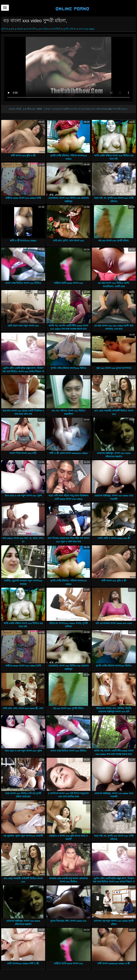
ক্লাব (12, 29)
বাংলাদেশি (31, 29)
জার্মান (20, 29)
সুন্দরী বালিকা (70, 29)
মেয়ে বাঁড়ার (44, 29)
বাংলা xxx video (87, 29)
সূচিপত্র (5, 29)
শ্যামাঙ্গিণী (56, 29)
